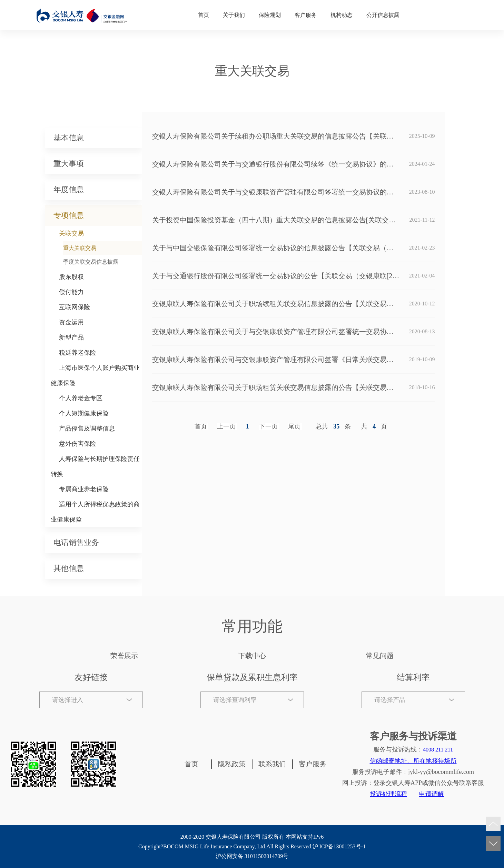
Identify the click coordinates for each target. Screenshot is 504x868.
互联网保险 (75, 307)
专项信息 (69, 215)
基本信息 (69, 138)
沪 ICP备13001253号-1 (339, 846)
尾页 (294, 426)
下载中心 (252, 656)
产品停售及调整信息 (87, 428)
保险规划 (270, 15)
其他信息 (69, 568)
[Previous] (227, 426)
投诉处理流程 (388, 794)
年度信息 (69, 189)
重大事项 (69, 164)
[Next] (269, 426)
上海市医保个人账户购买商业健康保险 (95, 375)
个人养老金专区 (81, 398)
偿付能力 (71, 292)
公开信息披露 (383, 15)
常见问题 (380, 656)
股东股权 (71, 277)
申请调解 (432, 794)
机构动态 (342, 15)
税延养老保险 (78, 353)
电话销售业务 (76, 542)
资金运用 (71, 322)
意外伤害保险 (78, 444)
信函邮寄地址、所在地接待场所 (413, 761)
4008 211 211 (438, 750)
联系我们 (272, 764)
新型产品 (71, 337)
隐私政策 (232, 764)
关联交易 (71, 233)
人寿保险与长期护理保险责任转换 (95, 466)
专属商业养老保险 (84, 489)
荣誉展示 (124, 656)
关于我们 (234, 15)
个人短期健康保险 (84, 413)
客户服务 (306, 15)
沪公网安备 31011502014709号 (252, 856)
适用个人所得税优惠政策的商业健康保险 (95, 512)
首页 (204, 15)
